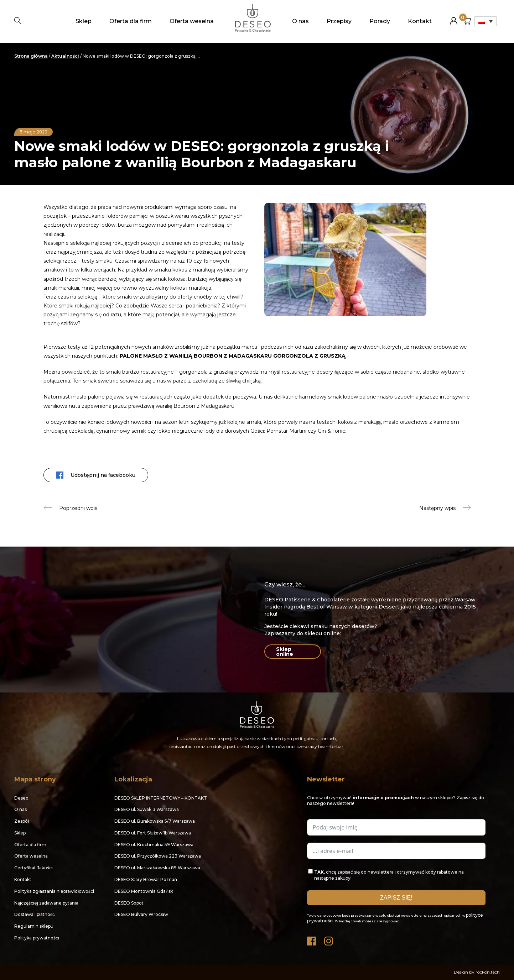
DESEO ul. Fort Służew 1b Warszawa (153, 833)
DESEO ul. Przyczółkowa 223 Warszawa (158, 856)
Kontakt (420, 21)
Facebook (312, 939)
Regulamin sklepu (34, 926)
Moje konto (454, 18)
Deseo (21, 798)
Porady (380, 21)
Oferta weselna (192, 21)
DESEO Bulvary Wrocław (141, 914)
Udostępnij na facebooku (96, 475)
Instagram (329, 939)
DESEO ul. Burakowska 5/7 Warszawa (155, 821)
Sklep (84, 21)
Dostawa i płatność (35, 914)
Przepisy (339, 21)
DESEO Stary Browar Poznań (146, 879)
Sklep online (285, 652)
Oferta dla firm (131, 21)
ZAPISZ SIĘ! (396, 898)
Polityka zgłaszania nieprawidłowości (54, 891)
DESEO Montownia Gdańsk (144, 891)
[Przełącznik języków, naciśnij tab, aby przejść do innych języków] (486, 21)
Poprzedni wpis (78, 508)
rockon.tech (488, 972)
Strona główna (31, 56)
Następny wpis (437, 508)
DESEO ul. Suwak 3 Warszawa (147, 809)
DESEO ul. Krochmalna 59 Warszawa (154, 845)
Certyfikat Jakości (33, 868)
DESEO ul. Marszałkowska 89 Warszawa (157, 868)
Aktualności (65, 56)
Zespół (22, 821)
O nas (300, 21)
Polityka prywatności (37, 938)
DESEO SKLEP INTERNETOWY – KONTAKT (161, 798)
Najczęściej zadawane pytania (46, 903)
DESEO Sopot (129, 903)
